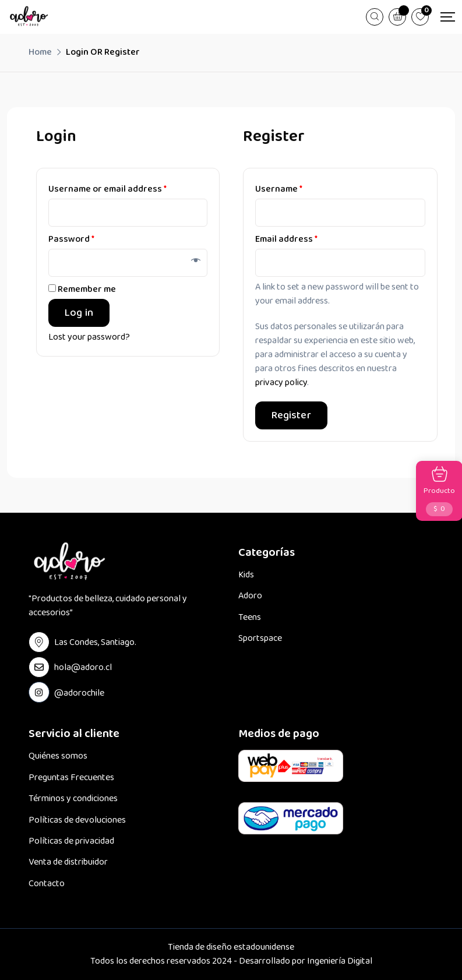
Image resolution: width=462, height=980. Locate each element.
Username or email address (107, 189)
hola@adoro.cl (83, 667)
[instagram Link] (39, 692)
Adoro (250, 596)
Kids (246, 575)
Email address (286, 239)
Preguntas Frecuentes (71, 778)
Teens (250, 618)
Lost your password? (89, 337)
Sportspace (260, 639)
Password (71, 239)
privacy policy (281, 383)
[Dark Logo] (29, 17)
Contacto (47, 884)
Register (291, 415)
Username (279, 189)
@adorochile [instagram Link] (79, 693)
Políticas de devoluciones (77, 820)
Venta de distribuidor (68, 862)
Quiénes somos (58, 756)
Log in (79, 313)
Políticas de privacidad (71, 841)
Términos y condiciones (73, 799)
